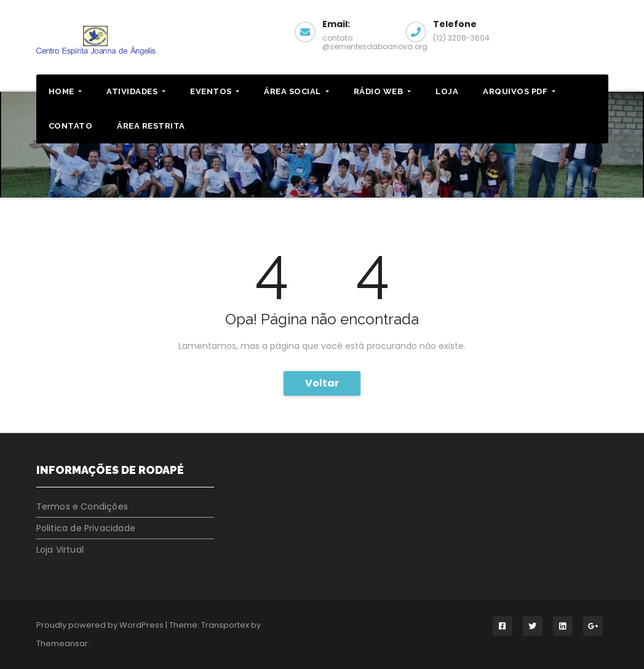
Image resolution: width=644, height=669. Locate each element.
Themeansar (62, 643)
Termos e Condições (82, 507)
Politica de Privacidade (86, 528)
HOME (66, 91)
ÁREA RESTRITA (151, 126)
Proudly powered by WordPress (101, 625)
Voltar (322, 383)
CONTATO (71, 126)
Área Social (296, 91)
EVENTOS (215, 91)
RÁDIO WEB (382, 91)
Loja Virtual (60, 550)
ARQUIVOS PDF (519, 91)
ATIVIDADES (136, 91)
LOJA (447, 91)
